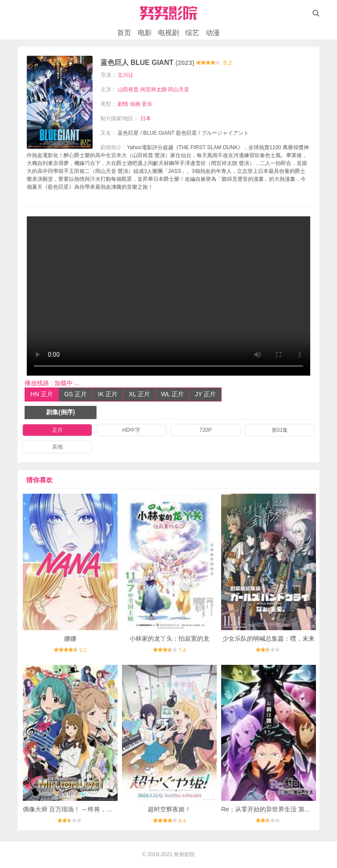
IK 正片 (108, 394)
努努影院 (184, 854)
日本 (146, 118)
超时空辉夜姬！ (169, 809)
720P (205, 430)
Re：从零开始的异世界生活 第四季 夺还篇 (279, 809)
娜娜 (70, 638)
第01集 (280, 430)
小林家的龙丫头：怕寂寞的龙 (169, 638)
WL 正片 (172, 394)
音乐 (147, 104)
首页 (124, 33)
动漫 (213, 33)
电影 (145, 33)
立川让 (125, 75)
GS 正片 (75, 394)
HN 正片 (42, 394)
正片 (57, 430)
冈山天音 (179, 90)
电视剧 (168, 33)
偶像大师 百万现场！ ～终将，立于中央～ (80, 809)
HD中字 (131, 430)
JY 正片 (205, 394)
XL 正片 (139, 394)
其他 (57, 447)
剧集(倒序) (60, 412)
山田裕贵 (128, 90)
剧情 (123, 104)
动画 (135, 104)
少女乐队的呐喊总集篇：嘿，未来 (269, 638)
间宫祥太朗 (154, 90)
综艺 (192, 33)
